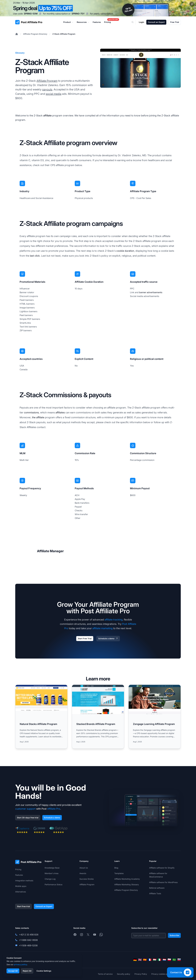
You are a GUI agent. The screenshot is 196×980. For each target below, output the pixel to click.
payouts (47, 89)
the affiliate (38, 417)
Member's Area (52, 873)
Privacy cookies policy (161, 974)
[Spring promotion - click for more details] (98, 8)
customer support (25, 809)
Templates (119, 873)
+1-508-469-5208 (28, 945)
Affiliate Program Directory (35, 34)
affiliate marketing (102, 628)
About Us (84, 868)
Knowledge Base (52, 868)
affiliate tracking (114, 620)
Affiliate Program (47, 81)
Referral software (157, 888)
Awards (83, 873)
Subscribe (174, 935)
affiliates (60, 412)
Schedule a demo (108, 639)
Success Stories (87, 879)
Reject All (27, 971)
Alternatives (21, 892)
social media (54, 94)
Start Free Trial (85, 638)
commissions (31, 412)
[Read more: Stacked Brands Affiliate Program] (98, 717)
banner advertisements (151, 292)
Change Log (50, 879)
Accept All (13, 971)
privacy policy (20, 964)
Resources (83, 22)
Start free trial (23, 906)
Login (141, 22)
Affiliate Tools (155, 893)
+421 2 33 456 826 (29, 935)
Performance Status (53, 884)
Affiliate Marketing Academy (127, 879)
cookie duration (125, 251)
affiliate (47, 116)
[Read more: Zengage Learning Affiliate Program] (155, 717)
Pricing (18, 869)
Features (19, 875)
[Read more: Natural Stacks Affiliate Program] (41, 717)
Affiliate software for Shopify (162, 868)
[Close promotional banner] (192, 4)
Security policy (124, 974)
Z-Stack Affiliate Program (64, 34)
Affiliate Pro (54, 809)
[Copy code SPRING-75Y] (87, 14)
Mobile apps (21, 886)
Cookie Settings (44, 971)
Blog (116, 868)
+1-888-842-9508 (28, 940)
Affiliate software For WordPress (163, 882)
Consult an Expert (156, 22)
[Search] (134, 22)
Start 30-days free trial (28, 818)
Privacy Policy (141, 974)
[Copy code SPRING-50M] (40, 14)
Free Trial (175, 22)
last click (35, 256)
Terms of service (105, 974)
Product (68, 22)
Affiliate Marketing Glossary (127, 884)
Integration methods (24, 881)
